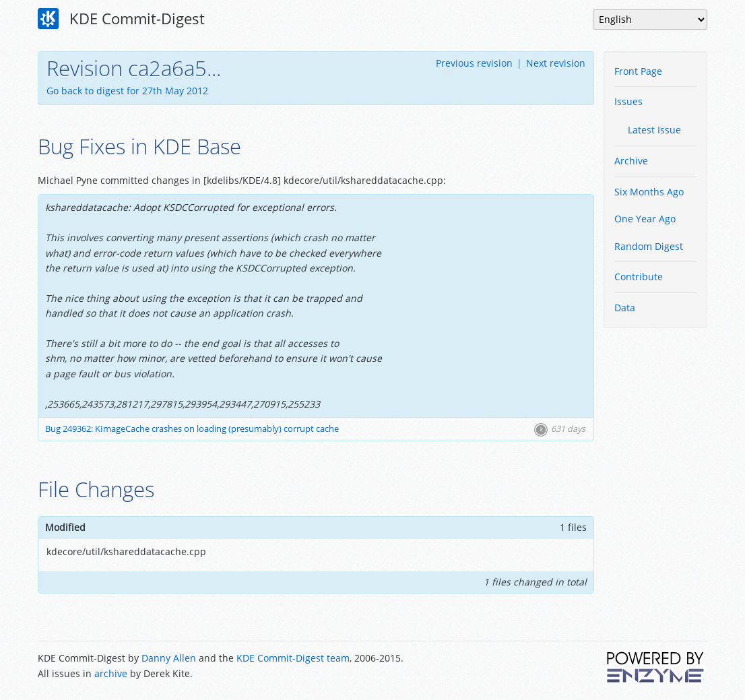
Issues (628, 101)
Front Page (638, 71)
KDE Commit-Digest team (293, 658)
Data (625, 308)
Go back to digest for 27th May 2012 (127, 91)
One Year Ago (645, 219)
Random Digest (649, 246)
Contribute (639, 277)
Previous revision (474, 63)
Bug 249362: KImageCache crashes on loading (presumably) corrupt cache (192, 429)
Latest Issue (654, 130)
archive (111, 673)
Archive (631, 161)
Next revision (556, 63)
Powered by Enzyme (656, 667)
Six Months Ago (649, 192)
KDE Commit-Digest (121, 19)
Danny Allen (169, 658)
